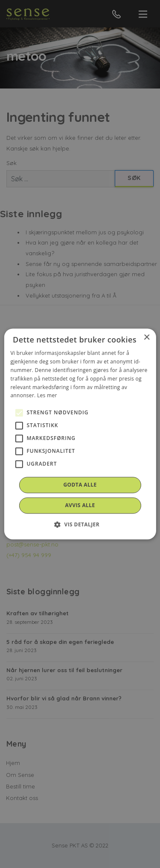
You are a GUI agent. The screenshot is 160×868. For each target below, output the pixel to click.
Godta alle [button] (80, 485)
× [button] (147, 338)
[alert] (80, 434)
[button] (80, 525)
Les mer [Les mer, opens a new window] (47, 396)
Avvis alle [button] (80, 506)
